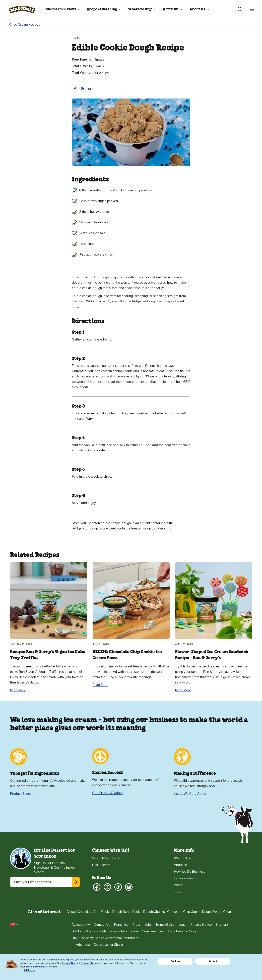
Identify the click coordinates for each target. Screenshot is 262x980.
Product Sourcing (23, 794)
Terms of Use (165, 925)
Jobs (177, 892)
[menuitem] (61, 9)
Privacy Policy (88, 963)
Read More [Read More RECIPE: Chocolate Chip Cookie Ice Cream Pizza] (101, 685)
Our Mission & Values (108, 793)
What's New (183, 858)
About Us (197, 9)
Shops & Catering (102, 9)
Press (178, 885)
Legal (182, 925)
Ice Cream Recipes (26, 25)
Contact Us (102, 925)
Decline (175, 961)
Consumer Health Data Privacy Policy (169, 931)
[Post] (90, 89)
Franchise (121, 925)
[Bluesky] (129, 887)
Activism (171, 9)
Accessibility (81, 925)
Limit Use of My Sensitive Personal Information (105, 938)
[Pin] (82, 89)
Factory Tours (184, 878)
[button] (14, 924)
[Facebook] (97, 887)
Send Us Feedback (106, 858)
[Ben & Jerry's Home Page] (22, 9)
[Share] (75, 89)
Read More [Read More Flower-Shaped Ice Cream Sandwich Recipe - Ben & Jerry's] (183, 690)
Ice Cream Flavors (61, 9)
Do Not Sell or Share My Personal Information (105, 931)
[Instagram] (107, 887)
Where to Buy (140, 9)
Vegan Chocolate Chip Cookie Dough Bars (98, 912)
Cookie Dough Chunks (148, 912)
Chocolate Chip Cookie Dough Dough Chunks (201, 912)
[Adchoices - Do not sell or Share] (162, 945)
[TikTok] (118, 887)
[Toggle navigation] (252, 9)
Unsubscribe (101, 865)
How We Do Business (189, 872)
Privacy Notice (201, 925)
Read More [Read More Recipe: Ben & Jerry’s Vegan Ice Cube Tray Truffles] (18, 690)
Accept (213, 961)
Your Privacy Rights (36, 967)
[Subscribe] (76, 882)
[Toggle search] (240, 9)
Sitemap (222, 925)
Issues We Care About (190, 794)
